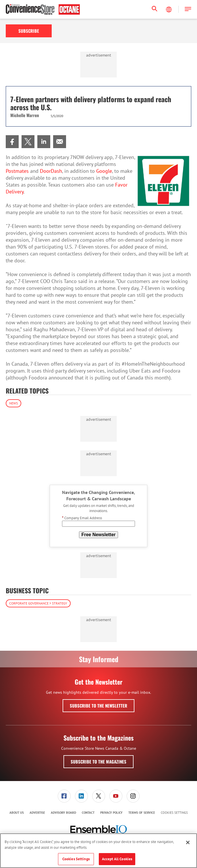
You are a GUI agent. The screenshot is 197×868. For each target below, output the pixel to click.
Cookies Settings (174, 813)
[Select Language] (169, 9)
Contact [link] (88, 813)
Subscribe (29, 31)
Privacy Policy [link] (111, 813)
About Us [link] (17, 813)
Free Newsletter (98, 535)
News (13, 403)
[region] (98, 851)
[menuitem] (12, 142)
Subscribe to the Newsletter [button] (98, 706)
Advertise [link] (37, 813)
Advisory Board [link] (63, 813)
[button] (188, 9)
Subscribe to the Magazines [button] (98, 762)
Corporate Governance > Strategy (38, 603)
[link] (12, 142)
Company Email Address (82, 518)
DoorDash (51, 171)
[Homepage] (43, 9)
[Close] (188, 842)
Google (104, 171)
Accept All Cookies (117, 859)
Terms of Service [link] (142, 813)
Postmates (17, 171)
